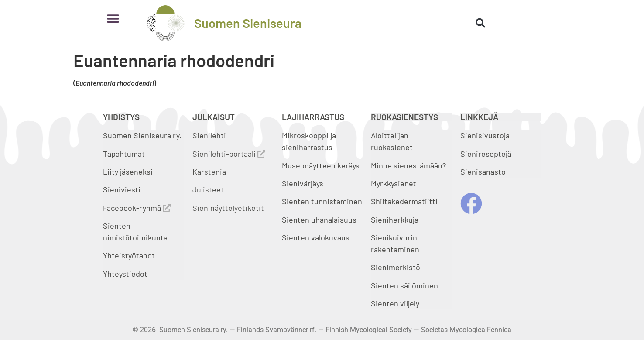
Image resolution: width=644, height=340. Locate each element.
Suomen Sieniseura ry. (142, 135)
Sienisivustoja (485, 135)
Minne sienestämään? (408, 165)
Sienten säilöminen (404, 285)
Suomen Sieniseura (248, 23)
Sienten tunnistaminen (322, 201)
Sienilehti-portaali (229, 154)
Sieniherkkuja (395, 220)
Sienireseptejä (486, 154)
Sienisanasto (483, 172)
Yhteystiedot (125, 274)
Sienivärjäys (303, 183)
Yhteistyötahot (129, 255)
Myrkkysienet (394, 183)
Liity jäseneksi (128, 172)
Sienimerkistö (396, 267)
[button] (113, 19)
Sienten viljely (395, 303)
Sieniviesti (123, 189)
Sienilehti (209, 135)
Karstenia (209, 172)
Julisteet (208, 189)
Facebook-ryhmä (137, 208)
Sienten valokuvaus (316, 237)
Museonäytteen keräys (321, 165)
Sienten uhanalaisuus (319, 220)
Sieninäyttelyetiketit (228, 208)
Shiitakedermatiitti (404, 201)
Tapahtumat (124, 154)
